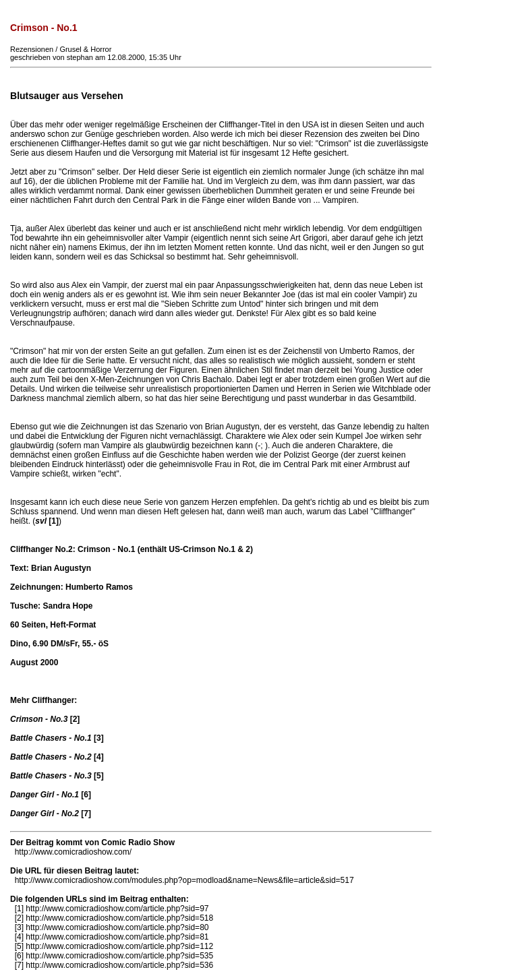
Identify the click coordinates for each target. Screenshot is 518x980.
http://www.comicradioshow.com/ (73, 852)
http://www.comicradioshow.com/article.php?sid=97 (117, 909)
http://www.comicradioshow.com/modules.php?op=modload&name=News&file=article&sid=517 (184, 880)
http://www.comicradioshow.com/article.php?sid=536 (119, 965)
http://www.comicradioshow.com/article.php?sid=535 (119, 956)
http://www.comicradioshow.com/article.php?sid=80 (117, 927)
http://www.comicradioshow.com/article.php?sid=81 (117, 937)
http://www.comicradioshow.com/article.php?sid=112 (119, 946)
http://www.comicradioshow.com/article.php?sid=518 (119, 918)
